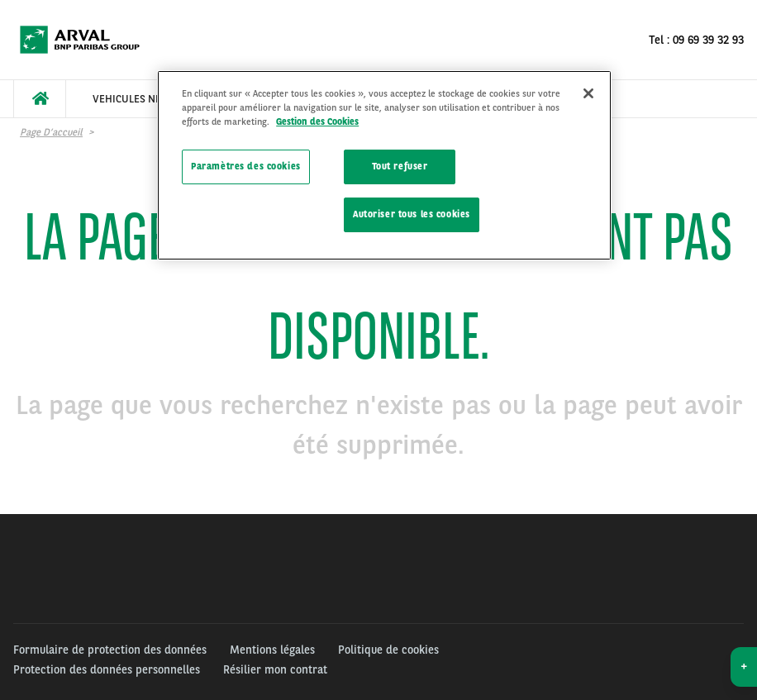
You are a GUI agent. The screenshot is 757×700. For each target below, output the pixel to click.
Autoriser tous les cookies (412, 214)
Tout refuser (400, 166)
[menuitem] (40, 99)
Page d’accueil (51, 132)
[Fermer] (588, 93)
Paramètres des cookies (246, 166)
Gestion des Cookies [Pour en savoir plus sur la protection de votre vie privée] (317, 121)
